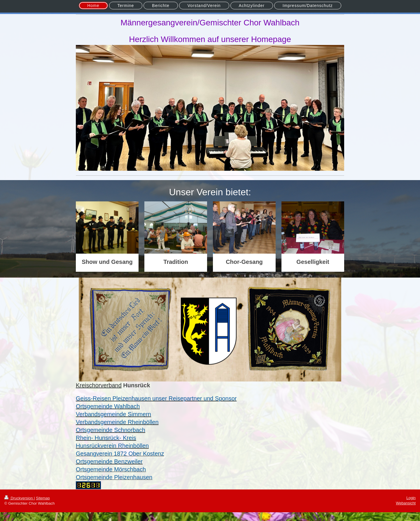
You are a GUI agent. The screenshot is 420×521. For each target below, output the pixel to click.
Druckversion (19, 498)
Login (411, 498)
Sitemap (43, 498)
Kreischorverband (99, 385)
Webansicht (406, 503)
